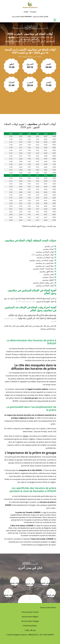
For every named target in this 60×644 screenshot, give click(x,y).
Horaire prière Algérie (30, 617)
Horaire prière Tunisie (30, 612)
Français (33, 12)
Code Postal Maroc (30, 626)
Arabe (26, 12)
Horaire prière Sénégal (30, 621)
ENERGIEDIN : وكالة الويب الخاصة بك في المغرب (36, 16)
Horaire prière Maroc (48, 608)
